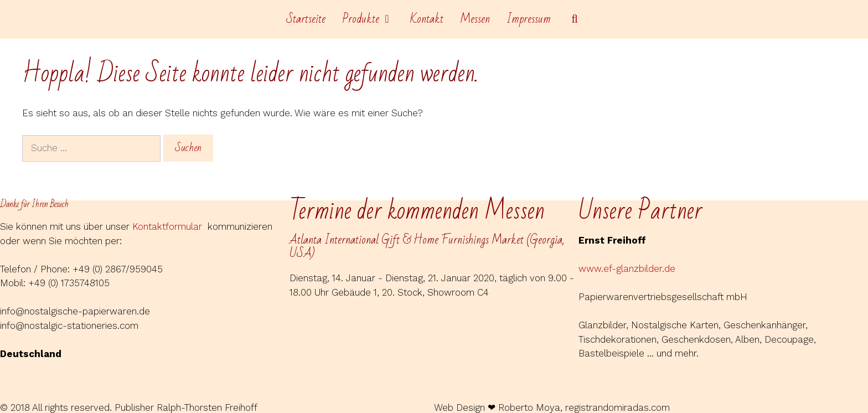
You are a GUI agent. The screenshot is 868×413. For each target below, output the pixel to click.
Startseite (306, 19)
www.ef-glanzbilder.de (627, 269)
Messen (475, 19)
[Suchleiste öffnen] (575, 19)
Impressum (529, 19)
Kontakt (427, 19)
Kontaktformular (170, 226)
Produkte (372, 19)
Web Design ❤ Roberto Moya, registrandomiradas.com (552, 407)
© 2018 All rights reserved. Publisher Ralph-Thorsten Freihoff (129, 407)
